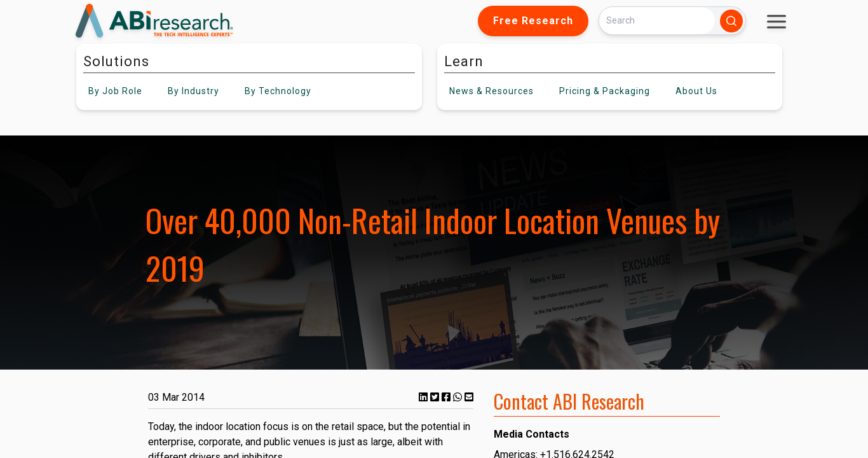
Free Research (533, 21)
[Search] (657, 21)
